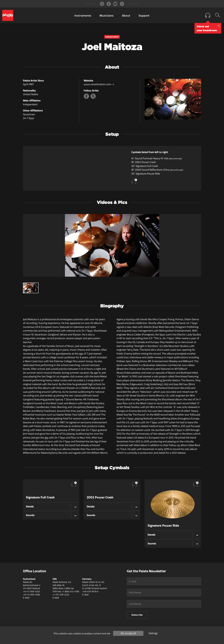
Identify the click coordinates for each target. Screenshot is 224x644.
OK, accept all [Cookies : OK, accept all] (128, 633)
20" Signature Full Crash (145, 166)
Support (144, 16)
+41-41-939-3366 (31, 595)
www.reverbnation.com (99, 84)
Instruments (83, 16)
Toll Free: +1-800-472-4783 (66, 592)
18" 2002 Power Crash (144, 162)
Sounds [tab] (30, 515)
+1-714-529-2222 (61, 595)
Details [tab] (30, 506)
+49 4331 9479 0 (90, 592)
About (126, 16)
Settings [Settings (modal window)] (153, 633)
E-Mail (26, 598)
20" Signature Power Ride (146, 174)
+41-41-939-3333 (31, 592)
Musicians (106, 16)
